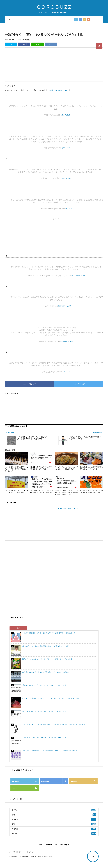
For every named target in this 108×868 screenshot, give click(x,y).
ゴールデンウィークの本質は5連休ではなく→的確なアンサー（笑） (46, 646)
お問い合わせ (64, 845)
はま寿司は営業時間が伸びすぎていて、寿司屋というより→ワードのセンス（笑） (51, 698)
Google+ (84, 781)
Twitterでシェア (79, 384)
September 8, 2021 (65, 306)
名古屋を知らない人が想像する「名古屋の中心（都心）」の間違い (46, 672)
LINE (38, 44)
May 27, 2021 (69, 209)
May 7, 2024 (66, 115)
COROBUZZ (55, 7)
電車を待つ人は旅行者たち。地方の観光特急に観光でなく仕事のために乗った (50, 751)
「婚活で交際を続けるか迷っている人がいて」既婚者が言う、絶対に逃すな (49, 633)
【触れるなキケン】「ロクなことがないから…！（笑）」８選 (44, 685)
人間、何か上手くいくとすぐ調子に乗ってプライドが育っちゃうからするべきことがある (54, 724)
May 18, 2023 (67, 178)
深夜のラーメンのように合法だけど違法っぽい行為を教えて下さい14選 (47, 659)
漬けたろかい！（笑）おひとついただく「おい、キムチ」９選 (44, 711)
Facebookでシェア (29, 384)
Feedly (25, 788)
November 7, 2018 (66, 341)
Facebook (24, 44)
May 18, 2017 (67, 372)
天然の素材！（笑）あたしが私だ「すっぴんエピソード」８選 (44, 737)
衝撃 (28, 40)
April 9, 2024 (66, 148)
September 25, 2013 (79, 276)
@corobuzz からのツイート (68, 508)
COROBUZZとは (52, 845)
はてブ (51, 44)
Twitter (11, 44)
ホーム (42, 845)
